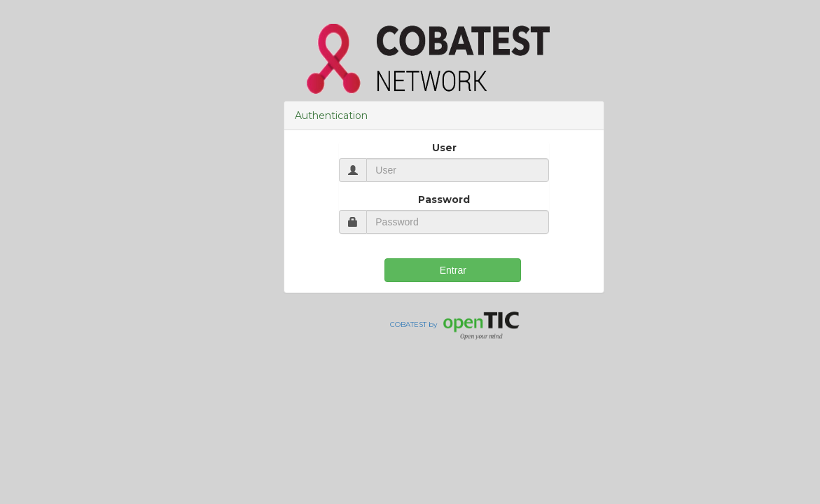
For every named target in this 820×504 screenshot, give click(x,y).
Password (444, 199)
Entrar (453, 270)
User (444, 148)
